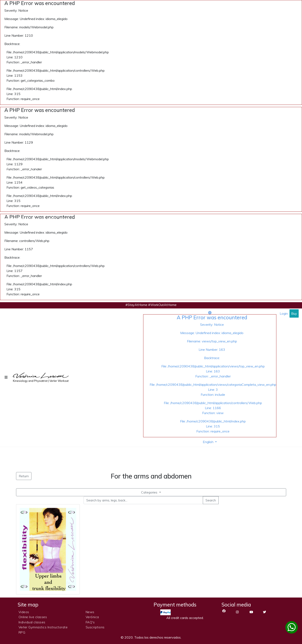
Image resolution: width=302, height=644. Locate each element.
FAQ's (90, 622)
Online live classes (33, 617)
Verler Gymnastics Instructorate (43, 627)
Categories (150, 492)
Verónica (92, 617)
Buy (294, 313)
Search (211, 500)
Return (24, 476)
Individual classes (32, 622)
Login (284, 313)
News (90, 612)
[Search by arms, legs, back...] (143, 500)
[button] (6, 377)
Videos (24, 612)
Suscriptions (95, 627)
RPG (22, 632)
